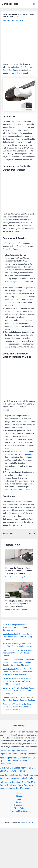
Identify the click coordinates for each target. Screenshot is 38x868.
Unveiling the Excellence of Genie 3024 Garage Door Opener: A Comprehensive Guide (18, 604)
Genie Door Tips (10, 4)
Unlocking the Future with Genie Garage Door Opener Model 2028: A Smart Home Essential (19, 571)
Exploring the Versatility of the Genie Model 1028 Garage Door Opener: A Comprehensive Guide (17, 707)
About (19, 799)
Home (19, 793)
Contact (19, 802)
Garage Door (20, 121)
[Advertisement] (19, 43)
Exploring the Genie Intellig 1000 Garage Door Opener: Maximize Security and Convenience (18, 691)
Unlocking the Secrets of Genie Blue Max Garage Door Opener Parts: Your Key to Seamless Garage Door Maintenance (19, 662)
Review (18, 577)
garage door (26, 735)
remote (13, 484)
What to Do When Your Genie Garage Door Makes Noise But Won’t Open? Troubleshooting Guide (17, 681)
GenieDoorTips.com (28, 822)
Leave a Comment (10, 577)
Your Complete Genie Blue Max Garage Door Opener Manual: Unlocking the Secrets (18, 653)
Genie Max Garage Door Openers (19, 501)
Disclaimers (19, 805)
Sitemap (19, 796)
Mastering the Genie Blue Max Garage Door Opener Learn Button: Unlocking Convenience (18, 637)
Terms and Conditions (19, 811)
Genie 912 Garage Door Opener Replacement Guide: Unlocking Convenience (15, 627)
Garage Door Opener (11, 70)
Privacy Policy (19, 808)
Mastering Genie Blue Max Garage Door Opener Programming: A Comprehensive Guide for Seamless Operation (19, 672)
